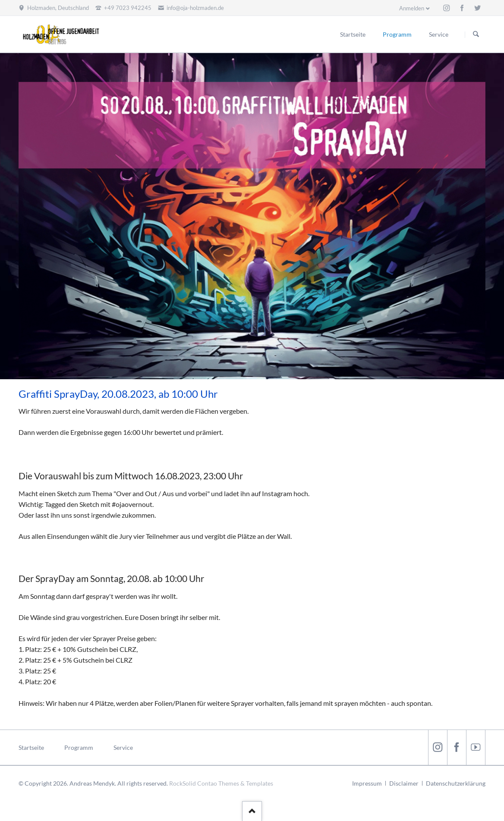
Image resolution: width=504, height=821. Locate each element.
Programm (79, 747)
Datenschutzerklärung (456, 783)
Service (123, 747)
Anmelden (412, 8)
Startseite (31, 747)
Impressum (367, 783)
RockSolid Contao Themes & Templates (221, 783)
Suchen (476, 35)
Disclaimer (404, 783)
